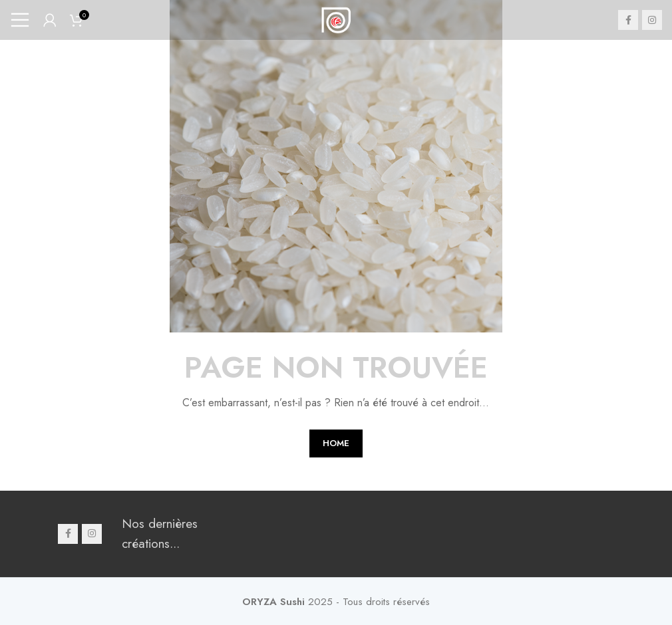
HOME (336, 443)
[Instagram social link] (652, 20)
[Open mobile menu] (20, 20)
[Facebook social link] (628, 20)
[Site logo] (336, 18)
